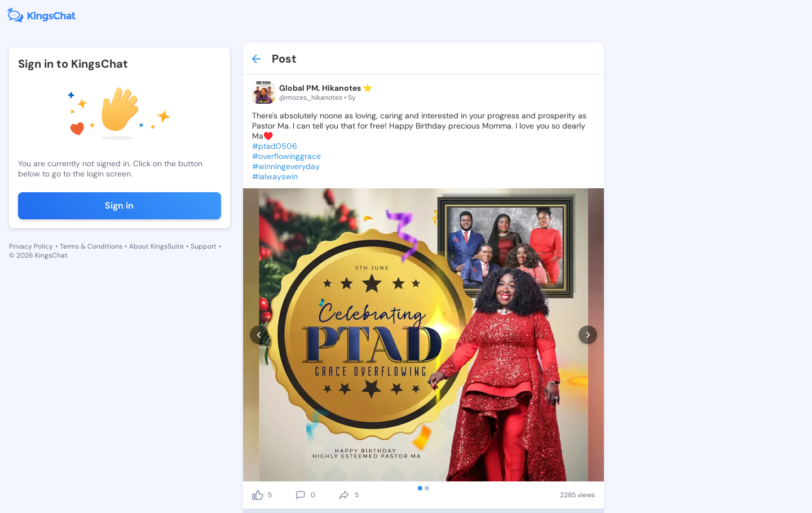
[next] (588, 335)
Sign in (119, 205)
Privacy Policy (31, 246)
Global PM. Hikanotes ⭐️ (326, 88)
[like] (258, 495)
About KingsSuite (156, 246)
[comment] (301, 495)
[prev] (259, 335)
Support (204, 246)
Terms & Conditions (91, 246)
